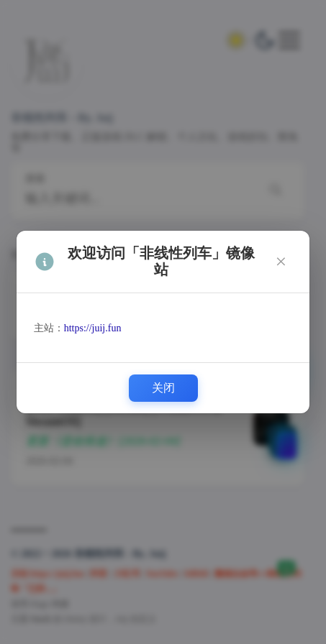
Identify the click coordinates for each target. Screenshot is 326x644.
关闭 (163, 388)
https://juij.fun (93, 328)
